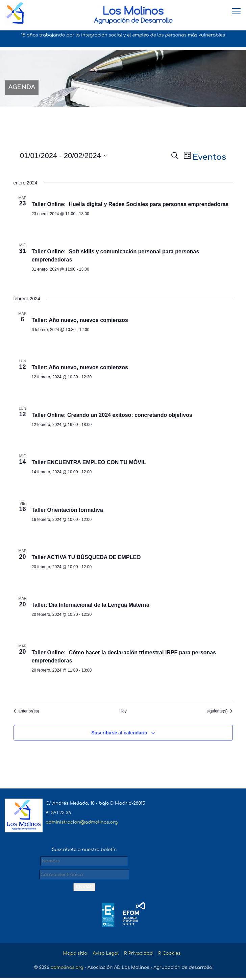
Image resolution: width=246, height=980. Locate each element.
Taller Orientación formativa (67, 511)
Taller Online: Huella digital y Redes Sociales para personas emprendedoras (130, 205)
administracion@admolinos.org (82, 824)
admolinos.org (67, 970)
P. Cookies (170, 955)
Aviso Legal (105, 955)
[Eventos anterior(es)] (26, 712)
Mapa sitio (75, 955)
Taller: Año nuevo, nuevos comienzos (80, 321)
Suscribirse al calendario (119, 734)
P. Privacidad (138, 955)
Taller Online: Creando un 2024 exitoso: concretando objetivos (112, 416)
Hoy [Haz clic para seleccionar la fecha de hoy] (123, 712)
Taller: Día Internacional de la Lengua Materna (91, 606)
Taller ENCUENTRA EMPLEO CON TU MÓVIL (89, 464)
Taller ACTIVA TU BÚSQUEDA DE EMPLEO (86, 559)
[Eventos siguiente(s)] (219, 712)
